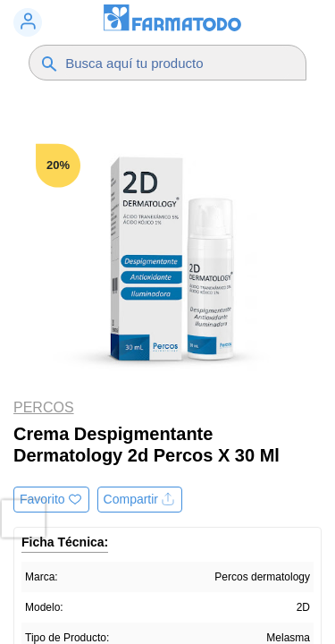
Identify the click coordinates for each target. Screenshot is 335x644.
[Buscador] (177, 63)
